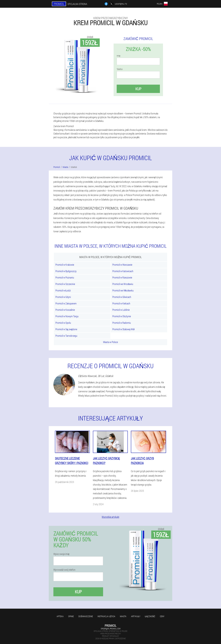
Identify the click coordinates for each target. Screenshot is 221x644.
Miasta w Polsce (111, 342)
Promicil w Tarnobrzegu (66, 336)
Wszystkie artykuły (111, 517)
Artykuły (136, 616)
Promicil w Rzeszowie (122, 277)
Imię (119, 56)
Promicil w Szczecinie (65, 284)
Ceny (162, 616)
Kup (138, 89)
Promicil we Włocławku (123, 290)
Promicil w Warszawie (122, 265)
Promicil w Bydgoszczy (66, 271)
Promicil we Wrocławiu (123, 284)
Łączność (150, 616)
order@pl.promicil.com (111, 629)
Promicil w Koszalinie (65, 310)
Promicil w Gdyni (63, 297)
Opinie (71, 616)
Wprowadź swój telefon (64, 570)
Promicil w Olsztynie (122, 316)
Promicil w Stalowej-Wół (123, 329)
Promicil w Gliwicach (122, 297)
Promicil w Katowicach (123, 271)
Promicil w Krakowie (65, 265)
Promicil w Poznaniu (65, 277)
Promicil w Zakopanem (66, 303)
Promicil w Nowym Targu (67, 316)
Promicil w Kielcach (121, 303)
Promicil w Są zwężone (66, 329)
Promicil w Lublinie (121, 310)
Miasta (123, 616)
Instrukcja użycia (106, 616)
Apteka (60, 616)
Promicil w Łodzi (63, 290)
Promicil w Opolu (63, 323)
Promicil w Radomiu (122, 323)
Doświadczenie (86, 616)
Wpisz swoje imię (61, 554)
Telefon (120, 69)
